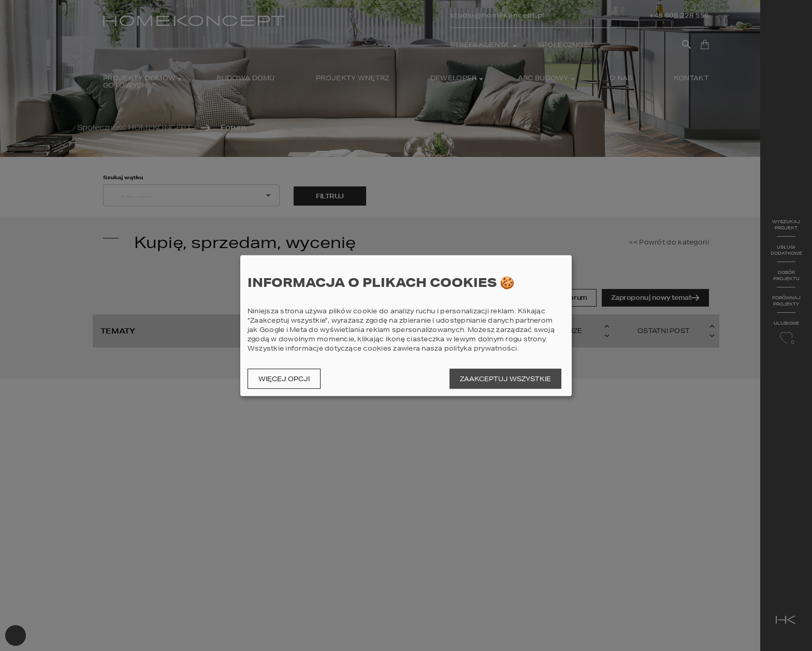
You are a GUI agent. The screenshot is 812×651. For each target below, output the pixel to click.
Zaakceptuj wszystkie (505, 379)
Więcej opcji (284, 379)
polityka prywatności (481, 348)
